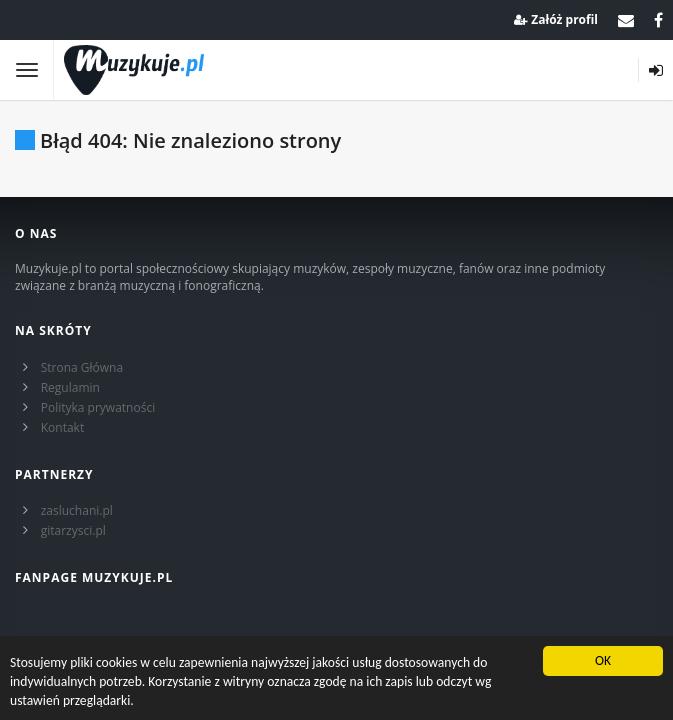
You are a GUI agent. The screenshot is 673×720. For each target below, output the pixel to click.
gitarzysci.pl (73, 530)
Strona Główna (82, 367)
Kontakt (62, 427)
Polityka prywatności (98, 407)
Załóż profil (556, 19)
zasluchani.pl (77, 510)
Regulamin (70, 387)
